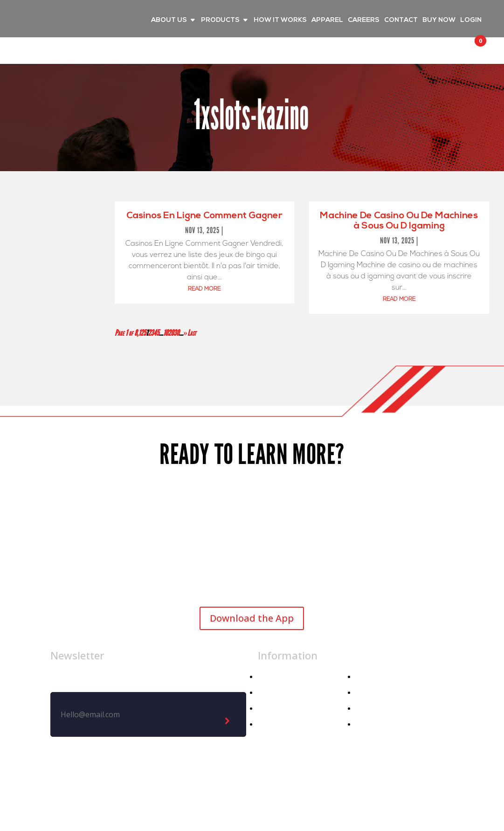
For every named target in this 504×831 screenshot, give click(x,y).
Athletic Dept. (282, 724)
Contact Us (375, 709)
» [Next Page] (185, 333)
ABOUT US (169, 21)
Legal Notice (263, 793)
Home (268, 677)
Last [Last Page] (192, 333)
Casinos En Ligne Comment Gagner (204, 216)
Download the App (252, 618)
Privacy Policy (327, 793)
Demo (366, 724)
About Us (372, 677)
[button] (472, 49)
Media (366, 693)
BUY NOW (439, 21)
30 (176, 333)
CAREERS (364, 21)
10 (166, 333)
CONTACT (401, 21)
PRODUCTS (220, 21)
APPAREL (327, 21)
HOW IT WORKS (280, 21)
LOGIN (471, 21)
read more (204, 289)
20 (171, 333)
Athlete (271, 709)
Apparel (271, 693)
